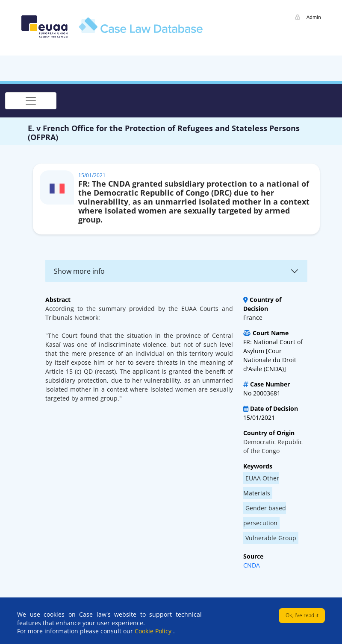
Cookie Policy (154, 631)
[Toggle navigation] (31, 101)
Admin (314, 17)
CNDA (252, 565)
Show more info (79, 271)
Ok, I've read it (302, 615)
